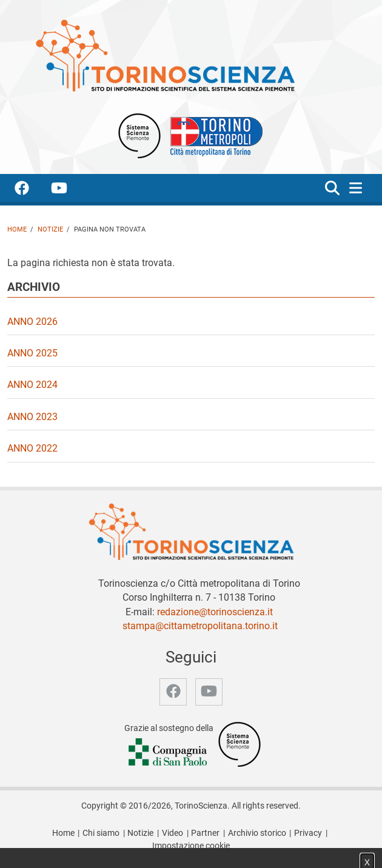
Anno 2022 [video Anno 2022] (32, 448)
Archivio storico (257, 833)
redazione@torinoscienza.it (215, 612)
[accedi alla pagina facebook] (32, 190)
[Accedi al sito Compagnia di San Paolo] (169, 753)
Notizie (50, 229)
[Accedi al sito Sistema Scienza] (240, 744)
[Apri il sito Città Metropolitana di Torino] (213, 135)
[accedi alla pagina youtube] (69, 190)
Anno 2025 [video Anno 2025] (32, 353)
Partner (205, 833)
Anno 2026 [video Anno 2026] (32, 322)
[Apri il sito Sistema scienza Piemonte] (139, 135)
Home (17, 229)
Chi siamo (101, 833)
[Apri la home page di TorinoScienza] (165, 55)
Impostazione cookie (191, 846)
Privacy (308, 833)
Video (173, 833)
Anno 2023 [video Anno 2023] (32, 417)
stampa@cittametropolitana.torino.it (200, 626)
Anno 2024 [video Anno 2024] (32, 385)
